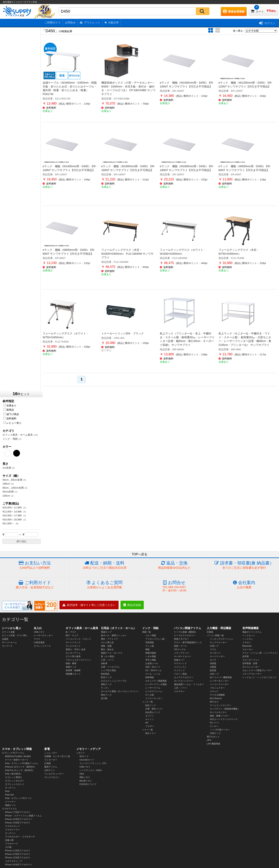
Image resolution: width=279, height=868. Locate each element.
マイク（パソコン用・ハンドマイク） (260, 653)
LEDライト (50, 770)
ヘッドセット (249, 635)
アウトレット (90, 23)
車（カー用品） (108, 656)
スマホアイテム (9, 809)
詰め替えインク (153, 712)
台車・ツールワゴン (111, 667)
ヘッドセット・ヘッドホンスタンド (259, 677)
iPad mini (9, 795)
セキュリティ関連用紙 (156, 681)
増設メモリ (85, 777)
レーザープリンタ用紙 (156, 684)
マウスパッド (180, 663)
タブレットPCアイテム (13, 753)
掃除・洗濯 (106, 646)
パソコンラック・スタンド (78, 639)
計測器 (48, 763)
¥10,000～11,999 (12, 508)
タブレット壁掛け (14, 777)
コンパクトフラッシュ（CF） (94, 763)
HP (147, 723)
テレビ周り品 (107, 642)
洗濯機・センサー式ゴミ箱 (57, 756)
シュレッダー (51, 753)
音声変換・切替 (250, 663)
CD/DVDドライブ (88, 784)
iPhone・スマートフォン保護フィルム (23, 816)
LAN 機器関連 (213, 744)
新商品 (9, 410)
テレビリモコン (52, 777)
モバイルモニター (218, 712)
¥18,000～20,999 (12, 520)
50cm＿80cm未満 (12, 480)
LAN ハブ (214, 674)
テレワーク (7, 646)
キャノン (150, 719)
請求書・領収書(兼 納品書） (244, 565)
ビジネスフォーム (154, 691)
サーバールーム (9, 642)
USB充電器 (39, 642)
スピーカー (248, 649)
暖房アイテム (51, 767)
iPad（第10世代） (14, 774)
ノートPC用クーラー (220, 730)
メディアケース (181, 653)
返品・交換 (174, 565)
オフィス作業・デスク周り (15, 635)
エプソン (150, 716)
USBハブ (214, 646)
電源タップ (106, 632)
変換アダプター (181, 639)
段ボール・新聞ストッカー (114, 635)
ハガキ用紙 (151, 656)
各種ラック (71, 667)
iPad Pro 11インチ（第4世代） (20, 770)
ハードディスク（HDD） (91, 770)
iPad (7, 791)
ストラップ (179, 670)
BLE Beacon (216, 698)
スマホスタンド (12, 826)
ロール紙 (150, 695)
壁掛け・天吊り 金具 (76, 649)
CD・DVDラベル (153, 670)
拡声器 (246, 656)
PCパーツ (215, 723)
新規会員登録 (234, 11)
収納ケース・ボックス (112, 653)
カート (263, 10)
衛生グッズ (106, 695)
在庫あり (10, 405)
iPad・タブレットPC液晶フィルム (22, 763)
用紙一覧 (146, 632)
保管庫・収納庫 (73, 670)
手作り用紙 (151, 660)
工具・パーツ (107, 660)
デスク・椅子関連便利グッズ (188, 642)
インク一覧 (148, 702)
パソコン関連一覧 (215, 635)
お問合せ (70, 23)
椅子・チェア (72, 635)
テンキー (214, 726)
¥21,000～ (9, 523)
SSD (82, 774)
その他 (8, 847)
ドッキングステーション (222, 639)
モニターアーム (73, 653)
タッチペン (10, 788)
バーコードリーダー (219, 684)
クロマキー (179, 691)
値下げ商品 (11, 414)
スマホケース (11, 844)
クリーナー (10, 802)
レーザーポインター (43, 635)
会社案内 (244, 585)
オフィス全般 (8, 632)
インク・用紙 (10, 439)
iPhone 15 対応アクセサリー (19, 819)
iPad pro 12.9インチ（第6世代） (21, 767)
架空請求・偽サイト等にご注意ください (89, 605)
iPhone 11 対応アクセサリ (18, 851)
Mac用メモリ (86, 781)
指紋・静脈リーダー (219, 716)
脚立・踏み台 (107, 649)
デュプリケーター (218, 642)
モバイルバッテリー (184, 681)
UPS (209, 740)
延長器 (213, 670)
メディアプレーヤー (252, 674)
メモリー (81, 753)
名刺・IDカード (153, 667)
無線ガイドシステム (252, 632)
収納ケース (10, 805)
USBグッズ (215, 733)
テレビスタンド (73, 646)
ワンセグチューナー (54, 774)
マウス (37, 639)
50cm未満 (8, 492)
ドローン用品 (180, 674)
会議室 (5, 639)
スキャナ (214, 691)
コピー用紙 (151, 635)
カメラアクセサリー (184, 677)
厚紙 (147, 649)
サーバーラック (73, 642)
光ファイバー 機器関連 (221, 677)
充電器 (210, 632)
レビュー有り (12, 423)
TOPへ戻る (140, 554)
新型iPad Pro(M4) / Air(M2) (18, 756)
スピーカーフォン (251, 660)
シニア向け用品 (108, 670)
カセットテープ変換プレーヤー (257, 670)
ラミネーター (51, 760)
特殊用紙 (150, 677)
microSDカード (87, 760)
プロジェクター (217, 688)
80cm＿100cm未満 (13, 488)
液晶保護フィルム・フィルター (189, 684)
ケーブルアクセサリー (185, 635)
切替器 (213, 663)
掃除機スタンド (73, 674)
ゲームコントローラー (220, 705)
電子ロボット (213, 737)
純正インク (151, 705)
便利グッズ (106, 684)
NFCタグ (214, 702)
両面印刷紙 (151, 653)
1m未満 (7, 468)
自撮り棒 (9, 840)
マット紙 (150, 646)
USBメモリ (39, 632)
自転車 (104, 663)
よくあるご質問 (105, 585)
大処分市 (112, 23)
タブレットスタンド (15, 784)
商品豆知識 (132, 605)
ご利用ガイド (53, 23)
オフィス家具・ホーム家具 (18, 435)
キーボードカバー (183, 656)
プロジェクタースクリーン (78, 660)
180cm (6, 484)
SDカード (84, 756)
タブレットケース (42, 646)
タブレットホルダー (15, 781)
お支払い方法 (35, 565)
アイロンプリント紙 (155, 639)
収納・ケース (180, 646)
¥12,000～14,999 (12, 512)
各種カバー (179, 660)
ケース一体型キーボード (17, 760)
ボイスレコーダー (251, 667)
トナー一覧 (148, 730)
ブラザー (150, 726)
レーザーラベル (153, 688)
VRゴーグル (180, 649)
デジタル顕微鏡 (217, 695)
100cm (6, 496)
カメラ (213, 660)
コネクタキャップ (14, 861)
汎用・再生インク (154, 709)
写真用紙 (150, 642)
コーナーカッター (154, 698)
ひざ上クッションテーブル (114, 681)
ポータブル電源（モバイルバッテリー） (120, 691)
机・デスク (71, 632)
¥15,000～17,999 (12, 515)
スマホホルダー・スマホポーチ (20, 837)
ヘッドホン (248, 639)
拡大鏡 (104, 698)
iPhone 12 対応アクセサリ (18, 854)
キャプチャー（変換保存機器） (225, 709)
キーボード (215, 653)
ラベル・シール (153, 674)
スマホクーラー (12, 830)
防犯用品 (105, 674)
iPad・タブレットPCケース (18, 798)
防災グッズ (106, 677)
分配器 (213, 667)
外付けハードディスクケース (224, 719)
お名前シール (152, 663)
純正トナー (151, 733)
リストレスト (180, 667)
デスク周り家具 (73, 656)
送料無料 (10, 418)
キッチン (105, 688)
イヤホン (247, 642)
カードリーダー (217, 656)
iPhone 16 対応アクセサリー (19, 865)
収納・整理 (71, 663)
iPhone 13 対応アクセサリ (18, 858)
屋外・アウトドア (109, 639)
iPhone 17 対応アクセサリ (18, 812)
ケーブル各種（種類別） (186, 632)
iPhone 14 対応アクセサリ (18, 823)
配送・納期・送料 (105, 565)
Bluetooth (247, 646)
